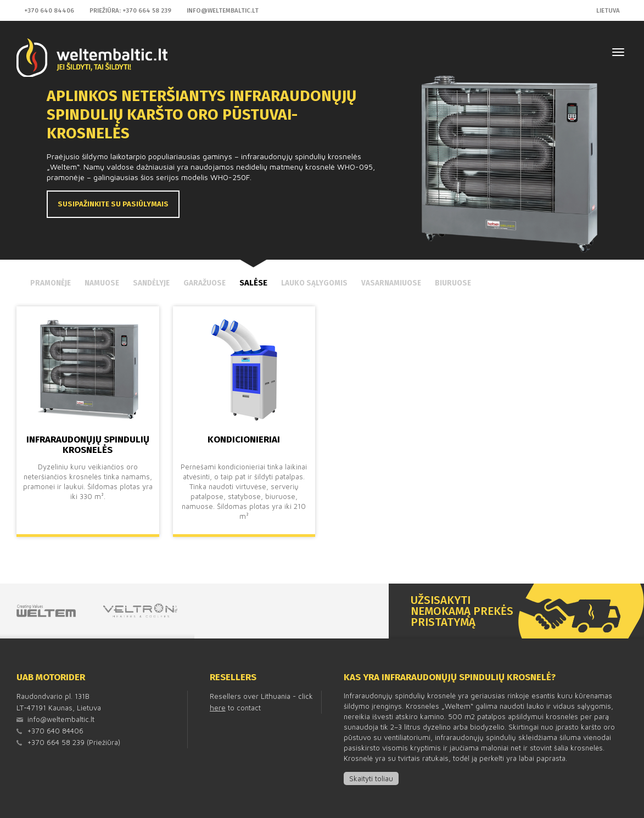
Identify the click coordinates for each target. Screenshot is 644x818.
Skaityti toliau (371, 778)
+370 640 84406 (49, 10)
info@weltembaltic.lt (223, 10)
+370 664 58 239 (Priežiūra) (74, 742)
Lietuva (608, 10)
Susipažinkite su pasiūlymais (113, 204)
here (218, 708)
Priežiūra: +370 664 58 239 (130, 10)
